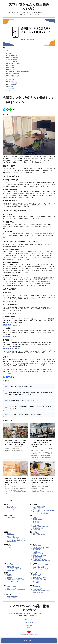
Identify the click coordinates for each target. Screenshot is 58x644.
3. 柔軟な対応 (10, 69)
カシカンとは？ (10, 53)
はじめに (8, 51)
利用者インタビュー (29, 620)
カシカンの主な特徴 (11, 56)
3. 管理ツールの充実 (12, 61)
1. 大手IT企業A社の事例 (13, 73)
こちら (34, 14)
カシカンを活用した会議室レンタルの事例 (18, 71)
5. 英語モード (10, 88)
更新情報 (29, 628)
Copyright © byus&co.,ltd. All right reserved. (29, 635)
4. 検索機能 (10, 87)
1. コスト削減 (10, 65)
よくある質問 (29, 625)
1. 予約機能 (10, 81)
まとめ (8, 91)
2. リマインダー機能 (12, 83)
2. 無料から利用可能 (12, 59)
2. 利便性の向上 (11, 67)
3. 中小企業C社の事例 (12, 77)
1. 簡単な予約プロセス (13, 58)
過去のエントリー (29, 622)
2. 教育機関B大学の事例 (13, 75)
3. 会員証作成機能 (12, 85)
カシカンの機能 (10, 79)
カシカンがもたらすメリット (14, 64)
